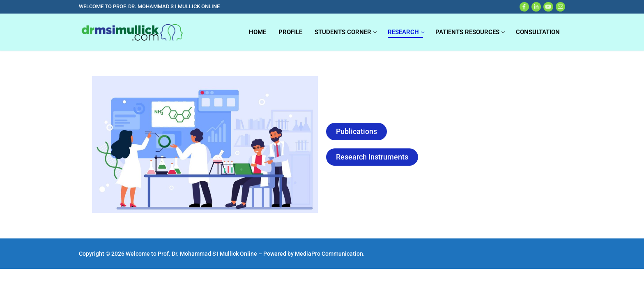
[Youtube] (548, 7)
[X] (536, 7)
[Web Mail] (560, 7)
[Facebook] (524, 7)
